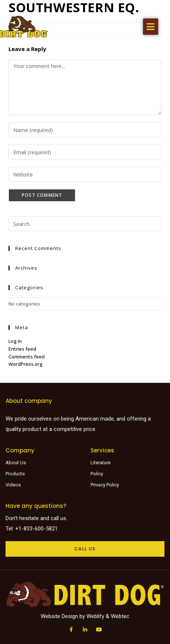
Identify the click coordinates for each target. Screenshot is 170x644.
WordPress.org (25, 364)
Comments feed (27, 357)
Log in (15, 341)
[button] (151, 27)
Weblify (95, 616)
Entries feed (22, 349)
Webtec (120, 616)
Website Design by (64, 616)
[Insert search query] (85, 224)
